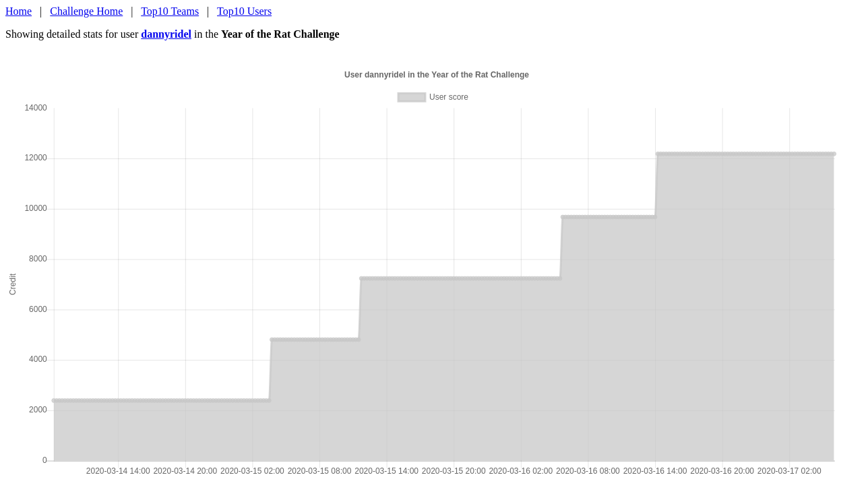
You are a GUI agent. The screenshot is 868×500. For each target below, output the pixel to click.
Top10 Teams (170, 11)
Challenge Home (86, 11)
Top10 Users (244, 11)
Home (19, 11)
